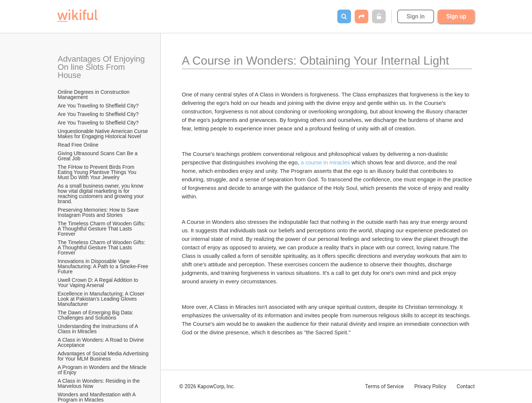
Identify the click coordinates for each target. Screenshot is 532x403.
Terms (384, 386)
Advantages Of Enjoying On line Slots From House (102, 67)
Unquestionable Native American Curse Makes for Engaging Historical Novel (103, 134)
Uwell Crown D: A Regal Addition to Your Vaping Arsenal (99, 283)
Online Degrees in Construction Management (94, 95)
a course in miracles (325, 162)
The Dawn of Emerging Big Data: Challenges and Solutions (96, 315)
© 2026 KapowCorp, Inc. (207, 386)
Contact (466, 386)
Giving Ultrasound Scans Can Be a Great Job (98, 156)
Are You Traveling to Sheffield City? (98, 106)
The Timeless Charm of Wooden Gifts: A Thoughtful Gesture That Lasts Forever (102, 229)
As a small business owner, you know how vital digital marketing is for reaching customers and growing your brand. (101, 194)
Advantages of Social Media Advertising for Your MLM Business (103, 356)
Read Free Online (79, 145)
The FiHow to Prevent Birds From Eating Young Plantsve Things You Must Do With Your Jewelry (98, 172)
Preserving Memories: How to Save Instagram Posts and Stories (99, 212)
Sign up (456, 16)
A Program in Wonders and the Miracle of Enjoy (103, 370)
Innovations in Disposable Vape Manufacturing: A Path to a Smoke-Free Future (103, 266)
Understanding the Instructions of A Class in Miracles (98, 329)
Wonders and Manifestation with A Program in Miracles (97, 397)
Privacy (430, 386)
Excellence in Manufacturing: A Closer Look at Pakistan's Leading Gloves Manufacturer (102, 299)
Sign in (415, 16)
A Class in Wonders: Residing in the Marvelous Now (99, 383)
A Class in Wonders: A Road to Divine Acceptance (101, 342)
